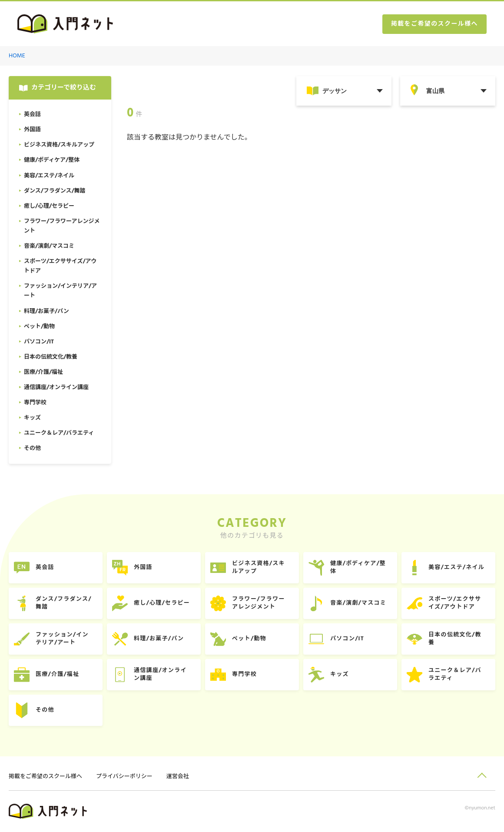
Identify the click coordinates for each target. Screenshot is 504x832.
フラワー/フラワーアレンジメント (259, 603)
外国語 (143, 567)
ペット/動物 (249, 639)
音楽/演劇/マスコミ (358, 603)
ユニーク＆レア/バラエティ (455, 674)
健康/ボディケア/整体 (358, 567)
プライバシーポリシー (124, 777)
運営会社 (178, 777)
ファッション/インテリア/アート (62, 639)
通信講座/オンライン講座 (160, 674)
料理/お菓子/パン (159, 639)
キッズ (340, 674)
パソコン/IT (347, 639)
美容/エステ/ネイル (456, 567)
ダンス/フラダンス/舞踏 (64, 603)
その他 (45, 710)
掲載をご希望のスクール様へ (434, 24)
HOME (17, 56)
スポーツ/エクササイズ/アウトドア (455, 603)
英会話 (45, 567)
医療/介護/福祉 (57, 674)
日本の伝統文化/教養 (455, 639)
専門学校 (244, 674)
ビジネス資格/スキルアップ (259, 567)
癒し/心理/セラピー (162, 603)
